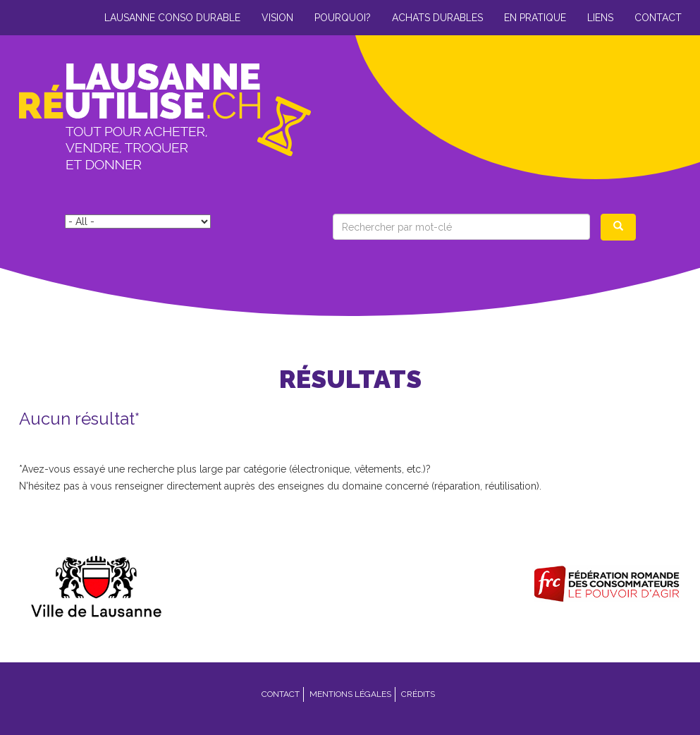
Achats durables (437, 18)
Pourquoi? (343, 18)
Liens (600, 18)
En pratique (535, 18)
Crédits (418, 694)
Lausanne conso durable (172, 18)
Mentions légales (350, 694)
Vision (277, 18)
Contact (658, 18)
